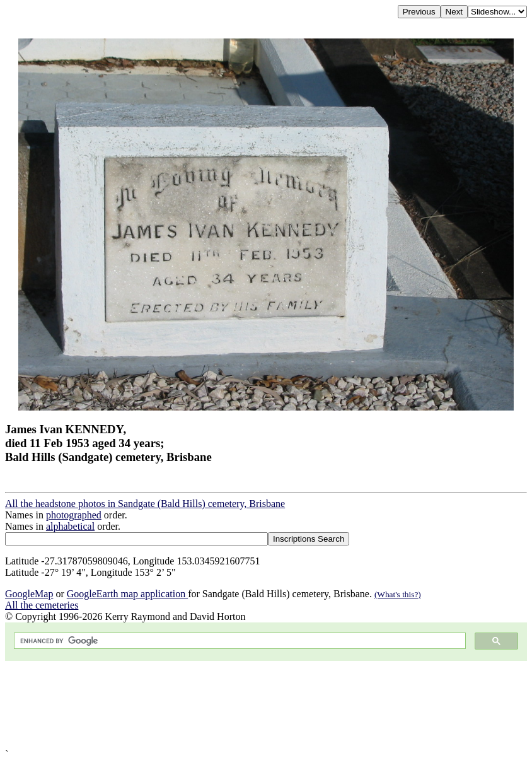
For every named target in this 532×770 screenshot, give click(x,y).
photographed (74, 515)
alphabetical (70, 526)
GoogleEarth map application (127, 594)
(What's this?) (398, 594)
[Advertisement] (266, 705)
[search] (239, 641)
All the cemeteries (42, 605)
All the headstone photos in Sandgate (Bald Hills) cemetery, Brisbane (145, 504)
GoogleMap (29, 594)
